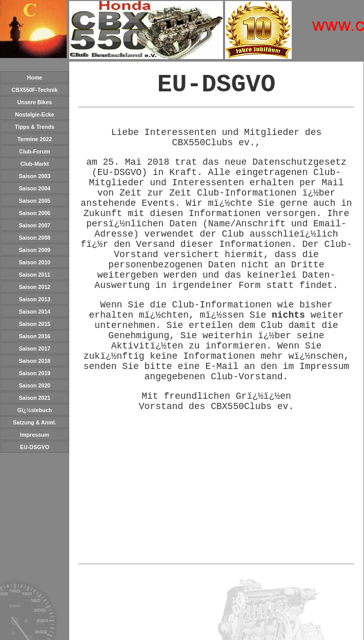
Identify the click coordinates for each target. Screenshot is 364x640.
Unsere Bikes (35, 102)
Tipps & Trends (35, 127)
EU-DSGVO (35, 447)
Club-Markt (35, 164)
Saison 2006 (35, 213)
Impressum (35, 435)
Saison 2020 (35, 385)
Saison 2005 (35, 201)
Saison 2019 (35, 373)
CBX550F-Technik (35, 90)
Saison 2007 (35, 225)
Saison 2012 (35, 287)
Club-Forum (34, 151)
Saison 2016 (35, 336)
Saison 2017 (35, 348)
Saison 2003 (35, 176)
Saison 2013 (35, 299)
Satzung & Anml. (34, 422)
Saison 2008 (35, 238)
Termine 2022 (35, 139)
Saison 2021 (35, 398)
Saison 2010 (35, 262)
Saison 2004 (35, 188)
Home (35, 77)
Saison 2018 (35, 361)
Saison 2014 (35, 312)
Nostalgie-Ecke (34, 114)
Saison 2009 (35, 250)
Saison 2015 (35, 324)
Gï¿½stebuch (35, 410)
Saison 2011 (35, 275)
